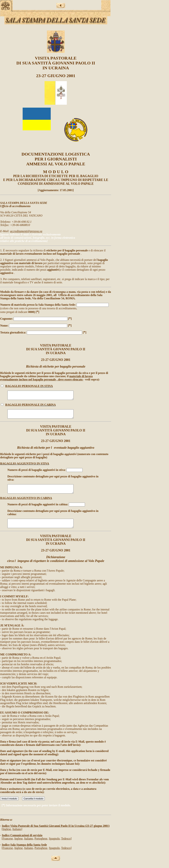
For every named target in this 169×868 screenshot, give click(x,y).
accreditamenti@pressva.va (26, 231)
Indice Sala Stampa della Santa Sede (24, 851)
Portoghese (41, 845)
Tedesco (66, 845)
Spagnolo (54, 845)
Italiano (17, 836)
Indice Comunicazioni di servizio (22, 842)
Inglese (7, 836)
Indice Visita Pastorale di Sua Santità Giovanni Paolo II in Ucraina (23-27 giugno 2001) (56, 832)
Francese (8, 845)
